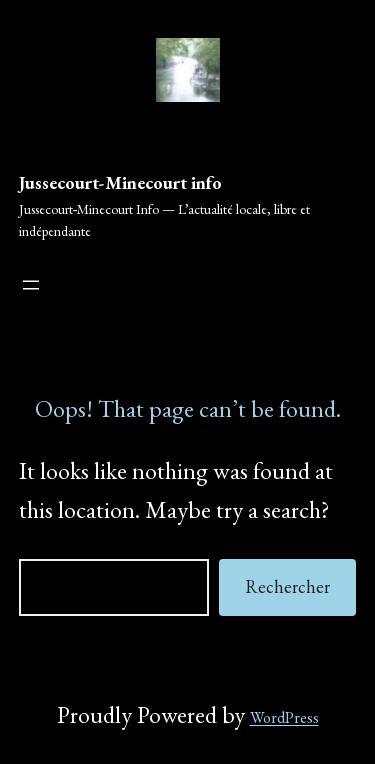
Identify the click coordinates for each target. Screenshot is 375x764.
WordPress (284, 717)
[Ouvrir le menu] (31, 285)
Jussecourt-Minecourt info (120, 182)
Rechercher (287, 586)
